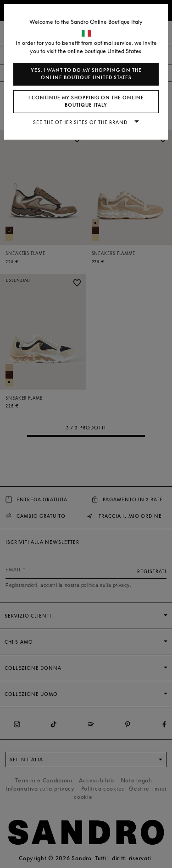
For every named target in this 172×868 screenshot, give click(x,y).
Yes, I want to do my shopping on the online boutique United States (86, 74)
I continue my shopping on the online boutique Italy (86, 101)
